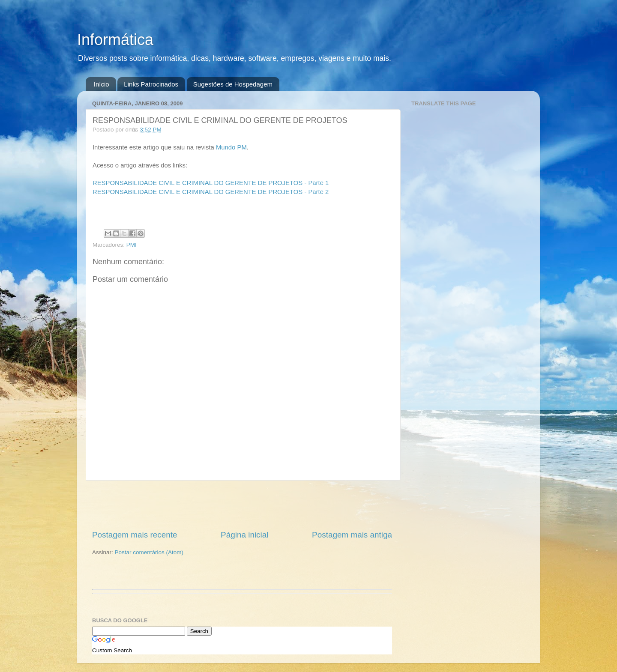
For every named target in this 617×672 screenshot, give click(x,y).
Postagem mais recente (135, 535)
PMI (132, 245)
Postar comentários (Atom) (149, 552)
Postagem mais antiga (352, 535)
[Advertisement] (242, 505)
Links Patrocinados (151, 84)
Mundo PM (231, 147)
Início (102, 84)
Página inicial (244, 535)
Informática (115, 40)
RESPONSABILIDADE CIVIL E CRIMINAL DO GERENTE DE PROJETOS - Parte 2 (211, 192)
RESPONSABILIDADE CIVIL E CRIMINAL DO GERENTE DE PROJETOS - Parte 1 (211, 183)
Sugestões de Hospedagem (233, 84)
